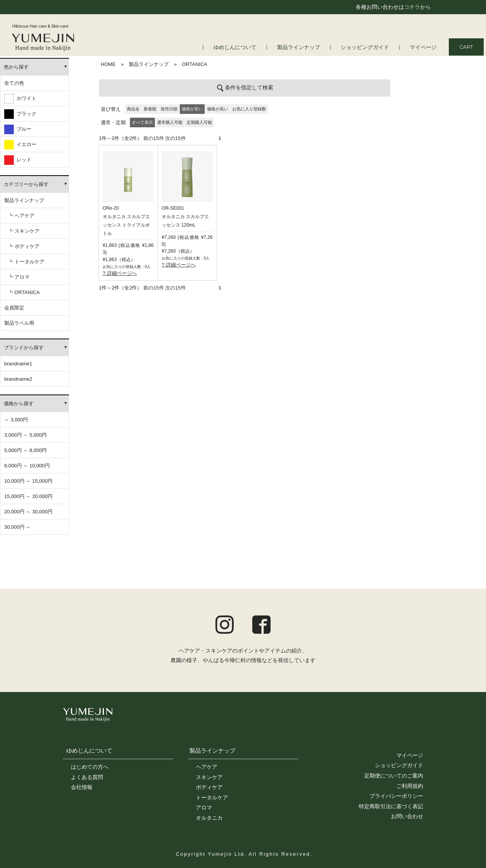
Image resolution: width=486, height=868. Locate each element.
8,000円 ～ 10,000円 (27, 466)
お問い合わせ (407, 816)
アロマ (204, 807)
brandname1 (18, 364)
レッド (18, 160)
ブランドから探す (24, 348)
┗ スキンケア (24, 231)
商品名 (133, 109)
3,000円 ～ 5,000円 (25, 435)
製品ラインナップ (305, 47)
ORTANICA (195, 64)
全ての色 (14, 83)
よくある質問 (87, 777)
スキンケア (209, 777)
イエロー (20, 145)
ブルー (18, 129)
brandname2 (18, 379)
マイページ (424, 47)
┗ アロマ (19, 277)
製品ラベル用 (19, 323)
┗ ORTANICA (24, 292)
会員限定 (14, 308)
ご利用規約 (410, 786)
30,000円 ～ (17, 527)
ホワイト (20, 99)
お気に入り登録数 (249, 109)
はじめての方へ (90, 767)
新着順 (150, 109)
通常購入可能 (170, 122)
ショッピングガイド (369, 47)
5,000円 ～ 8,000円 (25, 450)
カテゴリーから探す (26, 184)
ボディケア (209, 787)
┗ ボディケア (24, 246)
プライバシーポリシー (396, 796)
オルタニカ (209, 818)
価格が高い (218, 109)
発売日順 (169, 109)
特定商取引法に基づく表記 (391, 806)
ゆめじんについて (245, 47)
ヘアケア (207, 767)
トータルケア (212, 797)
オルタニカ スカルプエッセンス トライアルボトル (126, 225)
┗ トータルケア (26, 262)
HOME (108, 64)
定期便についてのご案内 (394, 776)
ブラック (20, 114)
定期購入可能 (199, 122)
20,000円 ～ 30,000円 (28, 512)
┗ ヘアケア (21, 216)
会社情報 (82, 787)
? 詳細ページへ (120, 273)
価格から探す (19, 404)
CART (466, 47)
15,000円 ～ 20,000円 (28, 496)
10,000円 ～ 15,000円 (28, 481)
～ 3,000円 (16, 420)
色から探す (16, 67)
